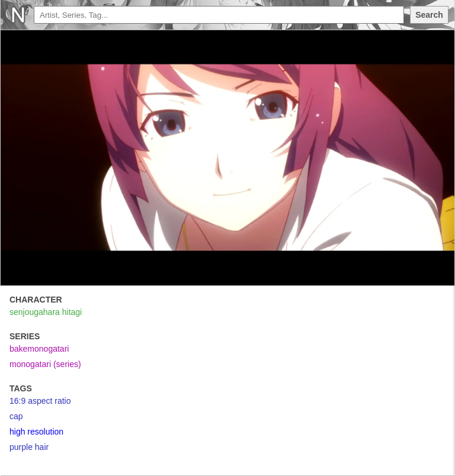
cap (16, 416)
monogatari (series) (45, 364)
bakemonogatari (39, 349)
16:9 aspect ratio (40, 401)
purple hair (29, 447)
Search (429, 15)
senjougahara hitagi (46, 312)
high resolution (36, 432)
